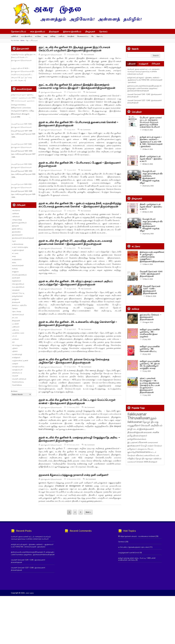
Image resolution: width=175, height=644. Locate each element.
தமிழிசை (15, 299)
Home (22, 40)
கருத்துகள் (143, 64)
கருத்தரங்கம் (17, 259)
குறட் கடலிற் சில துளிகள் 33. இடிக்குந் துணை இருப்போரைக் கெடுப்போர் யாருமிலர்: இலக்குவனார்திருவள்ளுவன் (74, 49)
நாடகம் (15, 318)
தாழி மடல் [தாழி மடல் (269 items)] (133, 429)
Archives (14, 391)
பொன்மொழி (17, 354)
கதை (46, 36)
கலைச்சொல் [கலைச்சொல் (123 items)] (150, 455)
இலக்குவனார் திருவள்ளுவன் (51, 55)
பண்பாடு (15, 330)
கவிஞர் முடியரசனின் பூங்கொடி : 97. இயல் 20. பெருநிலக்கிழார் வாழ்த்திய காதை (150, 365)
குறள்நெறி (16, 278)
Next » (88, 512)
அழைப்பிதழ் (17, 220)
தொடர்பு (100, 36)
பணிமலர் (16, 327)
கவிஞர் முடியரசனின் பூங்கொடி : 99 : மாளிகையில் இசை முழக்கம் (150, 333)
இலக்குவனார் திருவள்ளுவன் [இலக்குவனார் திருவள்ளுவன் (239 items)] (141, 431)
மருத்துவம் (16, 357)
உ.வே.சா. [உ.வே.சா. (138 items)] (149, 449)
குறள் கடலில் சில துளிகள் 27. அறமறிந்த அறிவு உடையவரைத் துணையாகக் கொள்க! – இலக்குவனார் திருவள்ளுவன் (75, 242)
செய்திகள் (71, 36)
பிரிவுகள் (156, 64)
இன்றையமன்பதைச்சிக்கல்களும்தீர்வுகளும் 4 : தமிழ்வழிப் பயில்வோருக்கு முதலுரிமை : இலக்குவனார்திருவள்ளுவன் (145, 88)
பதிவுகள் (131, 64)
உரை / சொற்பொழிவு (20, 247)
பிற (92, 36)
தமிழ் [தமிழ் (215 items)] (130, 436)
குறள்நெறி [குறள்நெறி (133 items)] (132, 452)
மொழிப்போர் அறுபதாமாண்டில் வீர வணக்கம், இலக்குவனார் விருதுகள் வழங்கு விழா (151, 177)
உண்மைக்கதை (18, 244)
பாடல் (14, 336)
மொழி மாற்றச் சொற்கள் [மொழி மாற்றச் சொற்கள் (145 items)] (151, 446)
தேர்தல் (15, 308)
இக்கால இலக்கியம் (72, 31)
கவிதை (53, 36)
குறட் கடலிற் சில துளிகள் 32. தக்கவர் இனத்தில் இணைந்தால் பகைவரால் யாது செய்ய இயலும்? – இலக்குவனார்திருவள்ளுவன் (77, 86)
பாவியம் (61, 36)
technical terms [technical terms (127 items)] (144, 452)
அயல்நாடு (16, 210)
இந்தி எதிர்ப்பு (17, 229)
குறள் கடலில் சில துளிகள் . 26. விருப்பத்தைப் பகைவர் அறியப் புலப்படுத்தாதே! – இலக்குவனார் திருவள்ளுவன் (76, 283)
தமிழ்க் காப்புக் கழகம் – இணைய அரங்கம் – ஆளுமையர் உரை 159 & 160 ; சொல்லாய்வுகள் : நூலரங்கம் (23, 98)
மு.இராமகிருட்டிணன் (20, 361)
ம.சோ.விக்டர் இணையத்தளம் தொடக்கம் (134, 547)
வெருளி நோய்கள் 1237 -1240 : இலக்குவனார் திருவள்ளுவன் (152, 290)
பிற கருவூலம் (17, 345)
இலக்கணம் (16, 232)
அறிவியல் (14, 36)
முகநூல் (15, 364)
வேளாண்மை (17, 385)
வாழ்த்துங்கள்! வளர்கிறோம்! (129, 553)
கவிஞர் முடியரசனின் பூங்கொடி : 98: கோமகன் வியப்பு (150, 349)
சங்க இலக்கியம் (38, 31)
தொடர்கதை (17, 311)
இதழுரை (15, 226)
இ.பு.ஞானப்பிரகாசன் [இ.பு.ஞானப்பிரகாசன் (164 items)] (137, 442)
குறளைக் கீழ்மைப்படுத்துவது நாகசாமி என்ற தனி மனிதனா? (73, 475)
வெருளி (15, 376)
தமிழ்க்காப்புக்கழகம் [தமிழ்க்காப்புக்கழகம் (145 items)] (136, 449)
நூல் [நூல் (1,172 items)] (153, 418)
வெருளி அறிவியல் (19, 379)
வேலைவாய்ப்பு (83, 36)
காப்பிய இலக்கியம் (19, 275)
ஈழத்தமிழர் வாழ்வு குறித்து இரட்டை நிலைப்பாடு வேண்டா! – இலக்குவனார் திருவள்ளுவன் (24, 57)
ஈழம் (14, 241)
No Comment (89, 55)
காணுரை (15, 272)
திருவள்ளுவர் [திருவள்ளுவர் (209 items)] (140, 436)
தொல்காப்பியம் (18, 31)
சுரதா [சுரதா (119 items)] (150, 459)
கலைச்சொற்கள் (18, 265)
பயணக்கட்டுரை (18, 333)
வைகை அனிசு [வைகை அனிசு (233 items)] (151, 432)
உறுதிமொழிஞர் (18, 250)
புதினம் (15, 348)
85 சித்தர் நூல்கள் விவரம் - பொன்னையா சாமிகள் (137, 536)
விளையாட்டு (17, 373)
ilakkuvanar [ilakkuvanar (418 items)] (135, 422)
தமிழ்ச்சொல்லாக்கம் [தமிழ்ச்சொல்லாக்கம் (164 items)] (137, 439)
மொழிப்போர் (17, 370)
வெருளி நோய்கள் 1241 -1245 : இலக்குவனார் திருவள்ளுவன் (151, 274)
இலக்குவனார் (17, 235)
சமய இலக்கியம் (27, 36)
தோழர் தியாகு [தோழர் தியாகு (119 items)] (142, 459)
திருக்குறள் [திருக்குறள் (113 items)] (153, 462)
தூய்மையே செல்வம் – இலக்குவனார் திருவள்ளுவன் (150, 317)
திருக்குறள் (54, 31)
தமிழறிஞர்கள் (17, 296)
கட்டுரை (38, 36)
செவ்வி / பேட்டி (18, 293)
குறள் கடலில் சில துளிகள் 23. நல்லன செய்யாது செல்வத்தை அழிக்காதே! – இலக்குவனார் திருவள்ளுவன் (74, 361)
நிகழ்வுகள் (90, 31)
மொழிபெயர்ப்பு (18, 367)
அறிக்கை (15, 213)
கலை (14, 262)
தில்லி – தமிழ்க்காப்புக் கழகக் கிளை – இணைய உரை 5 (151, 159)
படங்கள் (15, 324)
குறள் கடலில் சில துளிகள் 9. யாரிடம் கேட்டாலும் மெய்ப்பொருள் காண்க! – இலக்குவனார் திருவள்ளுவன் (77, 401)
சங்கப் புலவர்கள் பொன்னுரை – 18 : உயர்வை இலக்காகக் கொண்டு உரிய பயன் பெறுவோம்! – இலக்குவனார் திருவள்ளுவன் (150, 385)
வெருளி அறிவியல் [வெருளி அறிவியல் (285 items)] (151, 425)
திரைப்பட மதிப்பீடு (19, 305)
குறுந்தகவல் (17, 281)
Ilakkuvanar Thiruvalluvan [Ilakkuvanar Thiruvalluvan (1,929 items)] (139, 416)
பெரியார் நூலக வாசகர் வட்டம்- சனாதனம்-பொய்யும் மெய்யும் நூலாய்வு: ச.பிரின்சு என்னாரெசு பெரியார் (144, 72)
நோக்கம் (105, 32)
